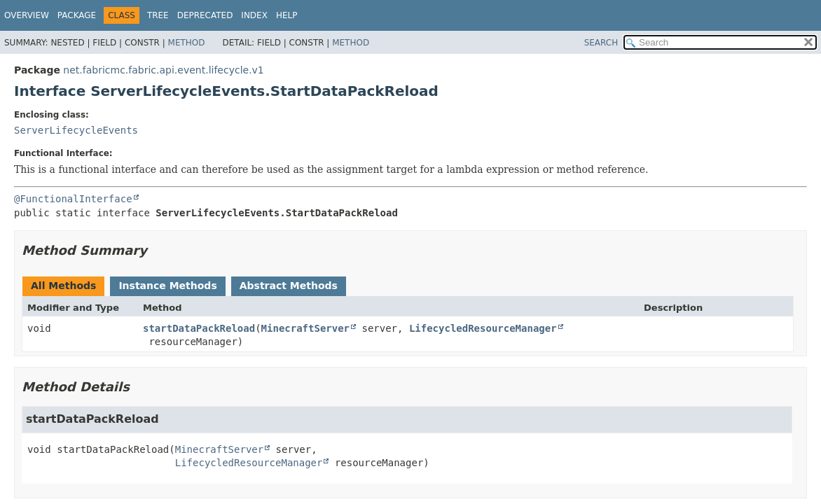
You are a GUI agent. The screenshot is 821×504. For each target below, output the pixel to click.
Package (77, 15)
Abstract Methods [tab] (289, 286)
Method (187, 43)
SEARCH (601, 43)
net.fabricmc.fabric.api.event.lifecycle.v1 (163, 70)
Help (287, 15)
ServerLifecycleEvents (76, 130)
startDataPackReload (199, 328)
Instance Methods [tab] (167, 286)
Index (254, 15)
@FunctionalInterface (73, 199)
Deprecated (205, 15)
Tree (158, 15)
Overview (27, 15)
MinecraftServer (305, 328)
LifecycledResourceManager (483, 328)
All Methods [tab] (63, 286)
